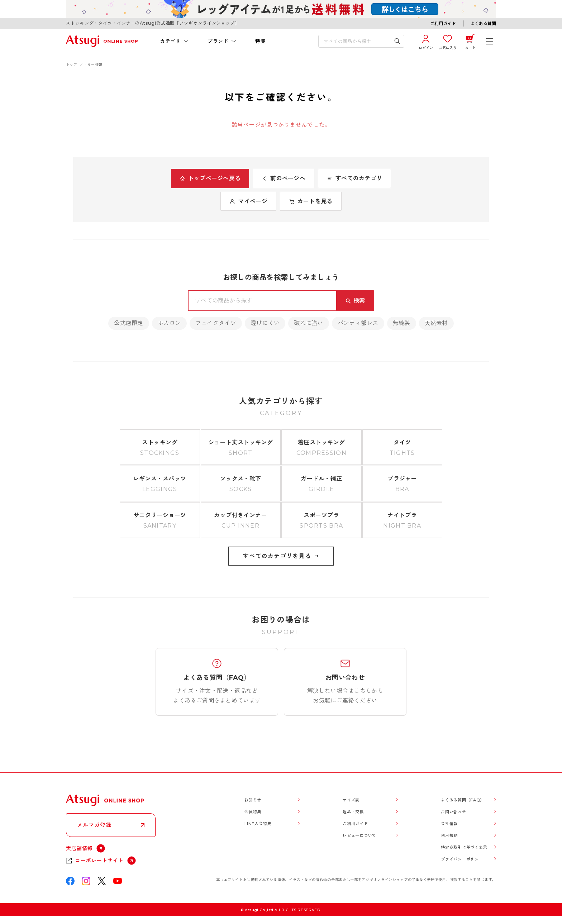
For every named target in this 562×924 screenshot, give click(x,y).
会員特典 (253, 812)
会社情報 (449, 824)
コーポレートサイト (99, 861)
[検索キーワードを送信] (397, 41)
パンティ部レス (358, 323)
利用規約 (449, 835)
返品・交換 (353, 812)
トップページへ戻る (210, 178)
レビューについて (359, 835)
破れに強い (308, 323)
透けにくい (265, 323)
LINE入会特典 (258, 824)
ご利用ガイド (443, 23)
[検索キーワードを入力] (356, 41)
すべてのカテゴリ (354, 178)
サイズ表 (351, 800)
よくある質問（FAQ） (462, 800)
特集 (260, 41)
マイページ (248, 201)
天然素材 (436, 323)
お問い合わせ (454, 812)
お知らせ (253, 800)
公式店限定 (128, 323)
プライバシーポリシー (462, 859)
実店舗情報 (79, 848)
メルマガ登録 (94, 825)
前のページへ (284, 178)
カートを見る (311, 201)
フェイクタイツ (216, 323)
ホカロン (169, 323)
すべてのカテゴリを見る (281, 556)
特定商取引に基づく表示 (464, 847)
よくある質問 (483, 23)
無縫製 (402, 323)
